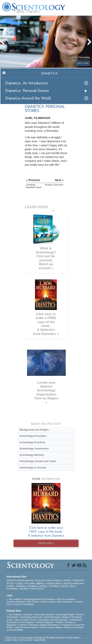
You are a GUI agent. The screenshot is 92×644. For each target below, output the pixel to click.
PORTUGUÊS (37, 589)
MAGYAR (79, 583)
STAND (59, 622)
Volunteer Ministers (16, 602)
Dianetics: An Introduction (27, 83)
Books (36, 602)
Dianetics (28, 615)
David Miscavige (52, 617)
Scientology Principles (33, 436)
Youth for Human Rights (50, 627)
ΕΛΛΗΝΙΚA (12, 589)
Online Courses (48, 602)
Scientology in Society (33, 468)
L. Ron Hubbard (14, 599)
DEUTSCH (69, 583)
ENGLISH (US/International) (20, 580)
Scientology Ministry (32, 455)
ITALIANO (24, 589)
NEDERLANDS (54, 583)
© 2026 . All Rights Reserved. (35, 638)
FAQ (29, 602)
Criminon (23, 625)
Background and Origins (34, 430)
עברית (10, 583)
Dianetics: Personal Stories (27, 91)
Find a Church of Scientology (20, 604)
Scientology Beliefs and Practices (39, 599)
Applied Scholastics (49, 625)
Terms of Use (26, 640)
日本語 (19, 583)
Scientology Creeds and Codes (38, 461)
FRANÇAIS (78, 580)
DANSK (67, 580)
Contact (79, 602)
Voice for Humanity (66, 599)
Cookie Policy (11, 640)
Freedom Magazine (45, 622)
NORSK (10, 586)
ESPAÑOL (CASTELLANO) (62, 586)
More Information (65, 602)
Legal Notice (40, 640)
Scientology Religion (65, 615)
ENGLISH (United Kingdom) (48, 580)
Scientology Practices (33, 442)
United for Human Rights (26, 627)
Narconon (34, 625)
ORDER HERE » (46, 543)
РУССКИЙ (30, 583)
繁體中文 (41, 583)
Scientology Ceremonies (34, 449)
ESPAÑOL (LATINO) (37, 586)
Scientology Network (44, 615)
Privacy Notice (73, 638)
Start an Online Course (26, 620)
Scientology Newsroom (32, 617)
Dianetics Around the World (28, 98)
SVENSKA (21, 586)
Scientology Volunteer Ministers (53, 620)
